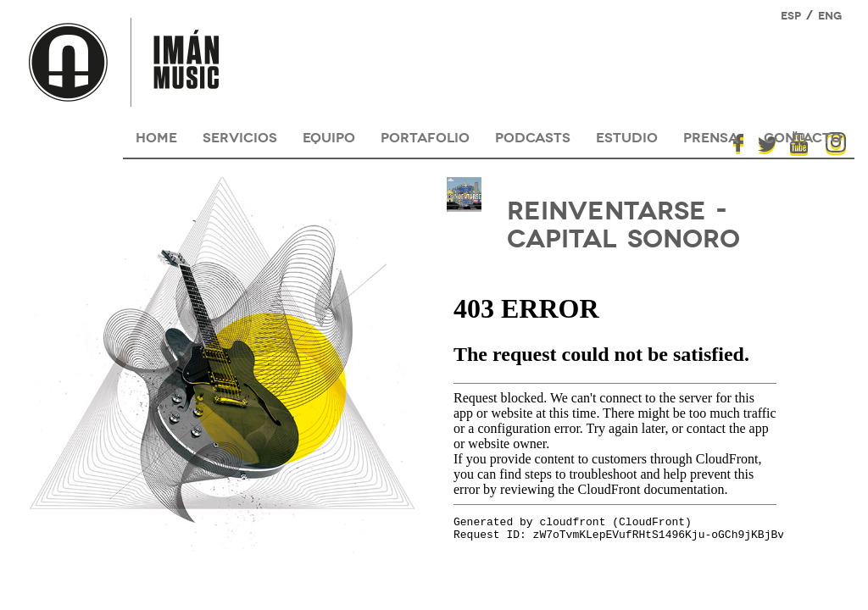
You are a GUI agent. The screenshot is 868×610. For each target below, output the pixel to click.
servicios (240, 136)
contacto (803, 136)
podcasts (533, 136)
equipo (329, 136)
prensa (711, 136)
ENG (830, 15)
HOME (156, 136)
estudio (627, 136)
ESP (791, 15)
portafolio (425, 136)
